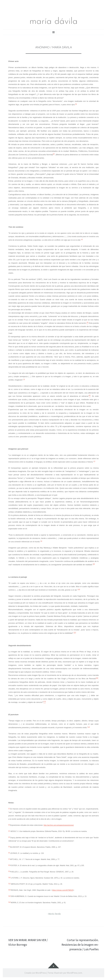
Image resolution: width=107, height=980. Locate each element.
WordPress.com (75, 973)
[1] (76, 104)
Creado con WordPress (35, 973)
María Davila (54, 914)
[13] (9, 896)
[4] (9, 837)
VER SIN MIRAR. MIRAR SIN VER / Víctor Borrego (29, 942)
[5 (24, 379)
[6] (9, 853)
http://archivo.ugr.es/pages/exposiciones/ (59, 825)
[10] (79, 589)
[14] (89, 727)
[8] (41, 541)
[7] (94, 461)
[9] (94, 564)
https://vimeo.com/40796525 (63, 890)
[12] (97, 678)
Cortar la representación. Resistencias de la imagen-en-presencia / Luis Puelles (80, 945)
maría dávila (53, 22)
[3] (82, 239)
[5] (9, 847)
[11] (75, 633)
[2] (54, 154)
